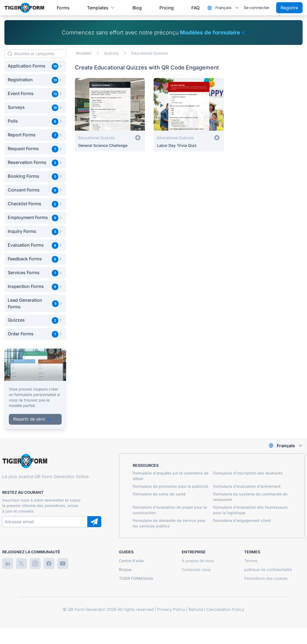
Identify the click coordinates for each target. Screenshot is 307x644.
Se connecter (257, 8)
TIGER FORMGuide (136, 578)
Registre (289, 8)
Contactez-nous (196, 569)
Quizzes (111, 53)
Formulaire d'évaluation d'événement (247, 486)
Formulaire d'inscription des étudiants (248, 473)
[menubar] (128, 8)
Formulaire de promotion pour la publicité (170, 486)
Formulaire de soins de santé (159, 494)
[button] (35, 66)
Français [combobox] (223, 8)
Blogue (125, 569)
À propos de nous (198, 561)
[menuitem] (63, 8)
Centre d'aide (131, 561)
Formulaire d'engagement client (242, 520)
